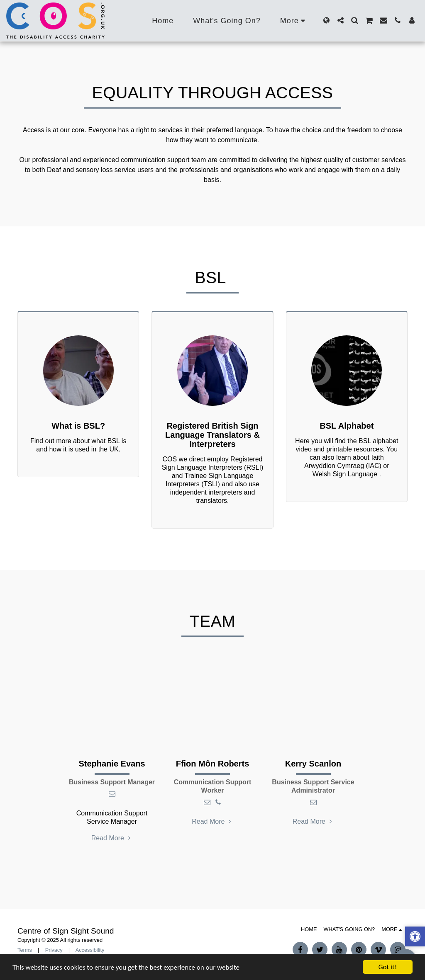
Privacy (54, 950)
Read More (112, 838)
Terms (25, 950)
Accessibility (90, 950)
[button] (340, 20)
